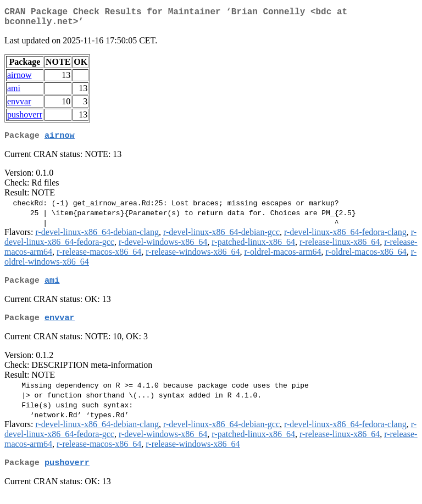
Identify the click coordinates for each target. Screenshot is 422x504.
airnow (19, 79)
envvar (19, 106)
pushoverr (25, 119)
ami (14, 93)
